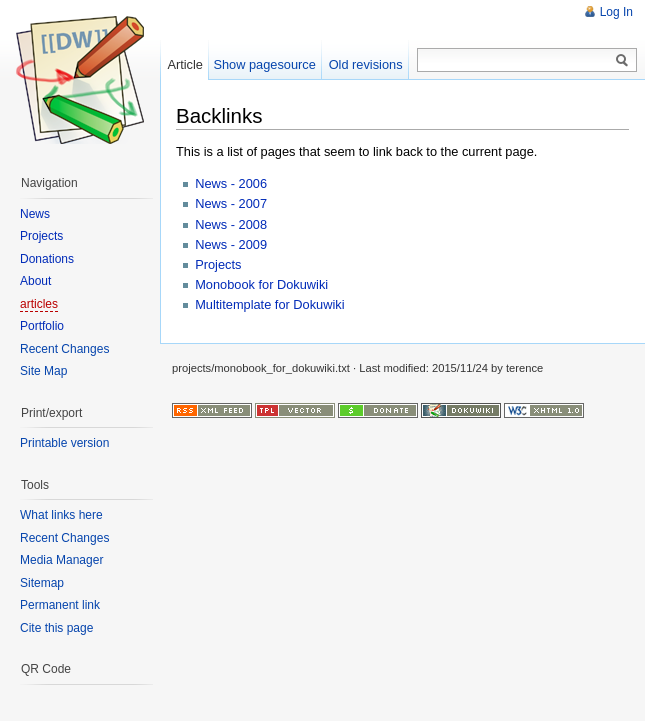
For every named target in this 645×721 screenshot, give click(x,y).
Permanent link (60, 605)
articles (39, 304)
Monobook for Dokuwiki (261, 284)
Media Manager (61, 560)
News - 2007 (231, 203)
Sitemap (42, 583)
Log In (616, 12)
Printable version (64, 443)
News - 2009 (231, 244)
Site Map (43, 371)
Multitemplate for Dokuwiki (269, 304)
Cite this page (56, 628)
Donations (47, 259)
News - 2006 (231, 183)
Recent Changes (64, 349)
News (35, 214)
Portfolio (42, 326)
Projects (218, 264)
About (35, 281)
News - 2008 (231, 224)
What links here (61, 515)
